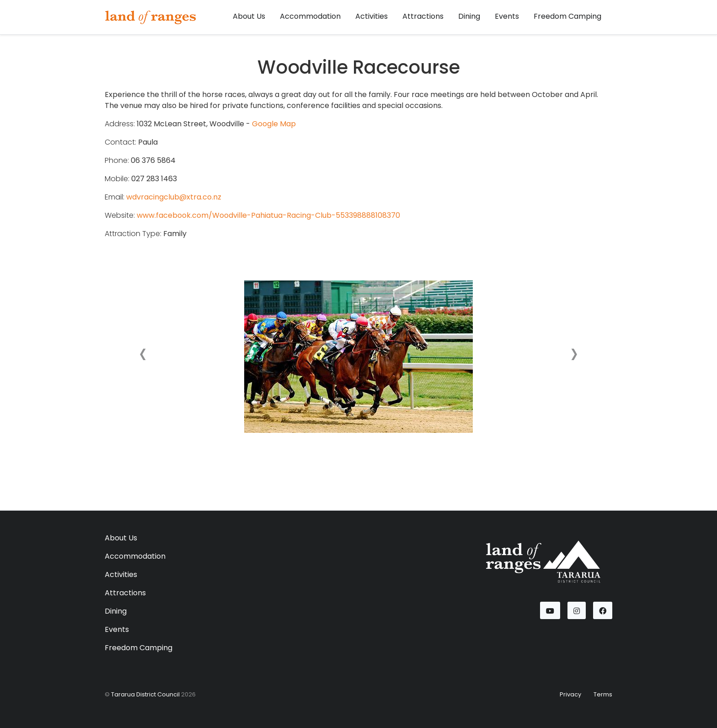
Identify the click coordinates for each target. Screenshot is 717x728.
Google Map (274, 124)
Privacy (570, 694)
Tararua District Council (145, 694)
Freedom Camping (567, 16)
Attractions (423, 16)
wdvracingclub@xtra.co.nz (174, 197)
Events (507, 16)
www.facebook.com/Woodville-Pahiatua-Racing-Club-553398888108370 (268, 215)
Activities (372, 16)
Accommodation (310, 16)
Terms (603, 694)
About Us (249, 16)
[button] (143, 356)
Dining (469, 16)
